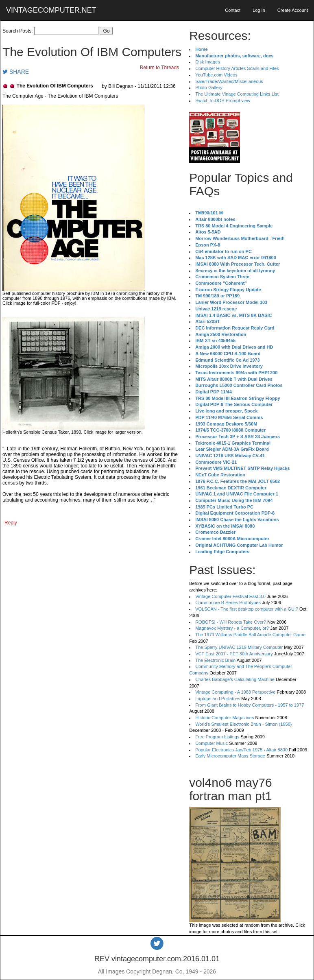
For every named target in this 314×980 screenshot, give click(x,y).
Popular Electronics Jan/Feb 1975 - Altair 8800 (241, 750)
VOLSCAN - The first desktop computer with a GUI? (247, 609)
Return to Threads (160, 68)
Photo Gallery (209, 87)
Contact (233, 10)
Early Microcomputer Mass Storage (230, 756)
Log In (259, 10)
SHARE (16, 72)
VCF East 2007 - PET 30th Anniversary (234, 654)
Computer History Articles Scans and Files (237, 68)
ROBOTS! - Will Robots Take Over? (231, 622)
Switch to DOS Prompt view (223, 100)
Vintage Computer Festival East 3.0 (230, 596)
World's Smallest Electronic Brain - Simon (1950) (243, 724)
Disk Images (208, 62)
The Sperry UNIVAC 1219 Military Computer (239, 647)
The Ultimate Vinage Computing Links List (237, 94)
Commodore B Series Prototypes (228, 602)
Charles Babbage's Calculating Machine (235, 679)
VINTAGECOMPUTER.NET (51, 10)
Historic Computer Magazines (225, 718)
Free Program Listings (217, 737)
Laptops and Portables (218, 698)
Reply (11, 523)
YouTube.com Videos (216, 75)
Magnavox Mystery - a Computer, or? (232, 628)
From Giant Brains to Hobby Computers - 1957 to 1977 (250, 705)
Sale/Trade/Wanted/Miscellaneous (229, 81)
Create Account (293, 10)
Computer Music (212, 743)
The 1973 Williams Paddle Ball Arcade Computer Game (250, 635)
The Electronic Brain (215, 660)
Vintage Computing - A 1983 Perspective (235, 692)
